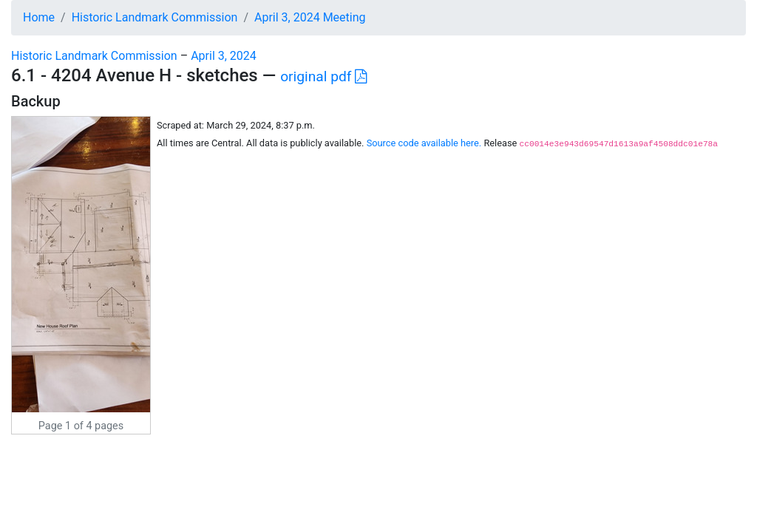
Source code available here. (424, 143)
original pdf (323, 76)
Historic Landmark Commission (155, 17)
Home (39, 17)
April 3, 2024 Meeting (310, 17)
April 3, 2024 (224, 56)
